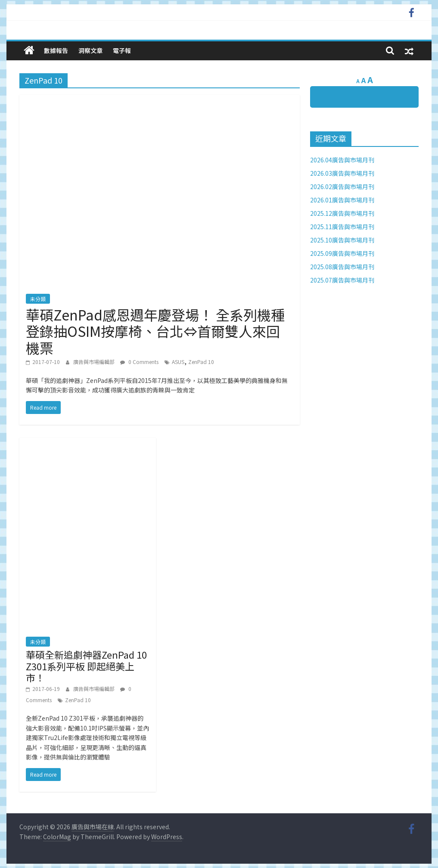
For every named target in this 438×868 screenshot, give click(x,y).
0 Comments (139, 362)
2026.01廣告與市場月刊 (342, 200)
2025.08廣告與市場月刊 (342, 267)
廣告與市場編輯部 (95, 362)
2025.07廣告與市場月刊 (342, 280)
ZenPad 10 (201, 362)
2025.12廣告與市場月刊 (342, 213)
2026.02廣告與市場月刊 (342, 187)
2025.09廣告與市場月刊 (342, 253)
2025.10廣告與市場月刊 (342, 240)
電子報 (122, 50)
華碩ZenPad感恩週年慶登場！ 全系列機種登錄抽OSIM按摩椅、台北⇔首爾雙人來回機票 (155, 331)
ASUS (178, 362)
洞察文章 (90, 50)
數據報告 (56, 50)
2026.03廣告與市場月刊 (342, 173)
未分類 (38, 299)
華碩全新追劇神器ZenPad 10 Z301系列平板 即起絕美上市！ (86, 666)
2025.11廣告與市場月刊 (342, 227)
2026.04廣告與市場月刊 (342, 160)
